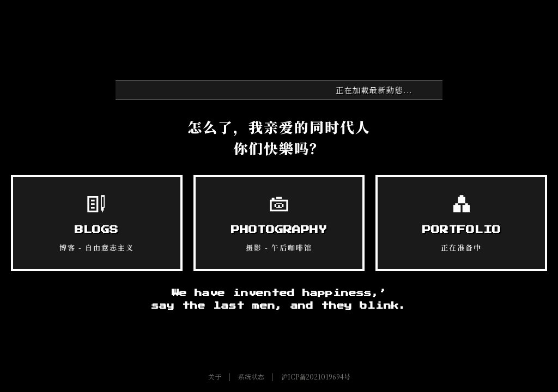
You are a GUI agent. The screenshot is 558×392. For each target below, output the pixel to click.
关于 (215, 376)
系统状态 (251, 376)
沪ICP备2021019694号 (316, 376)
